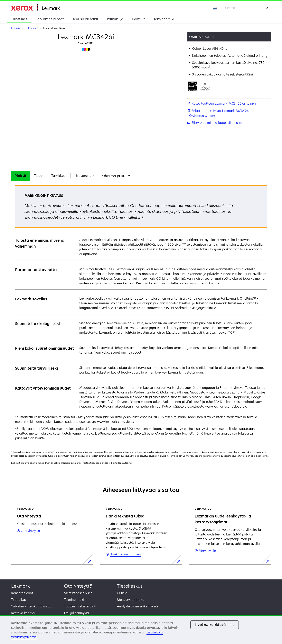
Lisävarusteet (84, 176)
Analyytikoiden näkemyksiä (137, 606)
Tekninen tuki (164, 19)
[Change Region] (215, 8)
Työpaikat (19, 600)
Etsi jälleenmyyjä (76, 613)
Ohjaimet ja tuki (116, 176)
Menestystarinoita (131, 600)
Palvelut (138, 19)
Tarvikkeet (59, 176)
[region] (141, 630)
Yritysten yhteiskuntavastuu (32, 606)
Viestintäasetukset (78, 593)
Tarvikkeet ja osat (50, 19)
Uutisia (122, 593)
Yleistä (21, 176)
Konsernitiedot (22, 593)
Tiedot (39, 176)
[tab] (21, 176)
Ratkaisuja (115, 19)
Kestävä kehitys (23, 613)
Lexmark (20, 586)
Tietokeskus (130, 586)
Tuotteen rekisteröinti (80, 606)
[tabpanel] (141, 313)
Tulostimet (19, 19)
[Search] (267, 8)
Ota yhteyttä (78, 586)
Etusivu (35, 7)
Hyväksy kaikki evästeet (215, 625)
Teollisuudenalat (85, 19)
